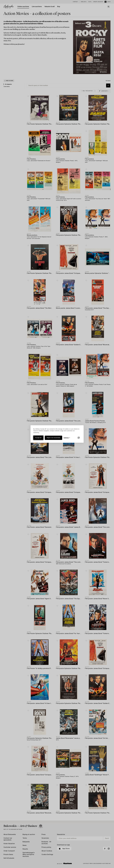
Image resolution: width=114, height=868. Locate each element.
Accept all (38, 438)
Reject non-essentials (53, 438)
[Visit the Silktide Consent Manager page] (79, 438)
